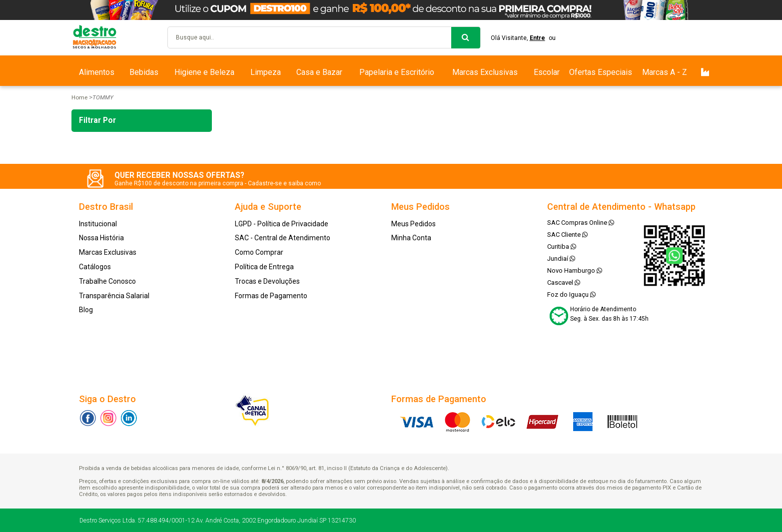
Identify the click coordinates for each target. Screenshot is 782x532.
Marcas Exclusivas (485, 72)
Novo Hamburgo (575, 270)
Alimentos (97, 72)
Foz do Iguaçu (571, 294)
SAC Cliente (567, 235)
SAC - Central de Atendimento (283, 238)
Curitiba (562, 247)
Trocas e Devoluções (267, 281)
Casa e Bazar (319, 72)
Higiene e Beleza (204, 72)
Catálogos (95, 267)
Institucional (98, 224)
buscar (466, 38)
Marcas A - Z (665, 72)
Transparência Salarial (114, 296)
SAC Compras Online (581, 223)
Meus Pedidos (413, 224)
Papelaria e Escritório (397, 72)
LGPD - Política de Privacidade (282, 224)
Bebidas (144, 72)
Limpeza (266, 72)
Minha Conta (411, 238)
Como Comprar (259, 252)
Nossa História (101, 238)
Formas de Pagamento (271, 296)
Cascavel (564, 282)
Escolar (547, 72)
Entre (537, 38)
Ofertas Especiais (601, 72)
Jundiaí (561, 259)
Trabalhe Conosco (107, 281)
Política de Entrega (264, 267)
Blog (86, 310)
